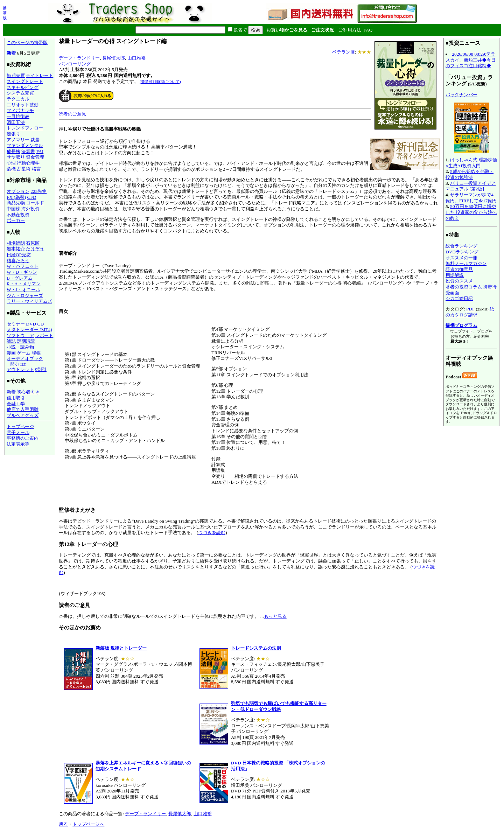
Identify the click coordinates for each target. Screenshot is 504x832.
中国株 (13, 209)
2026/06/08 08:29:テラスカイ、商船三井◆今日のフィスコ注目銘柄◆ (471, 60)
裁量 (35, 140)
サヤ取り (16, 157)
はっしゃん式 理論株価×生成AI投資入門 (471, 163)
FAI (40, 151)
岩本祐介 (16, 249)
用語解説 (455, 275)
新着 (11, 53)
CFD (32, 197)
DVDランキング (462, 252)
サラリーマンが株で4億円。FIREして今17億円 (471, 198)
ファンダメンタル (25, 145)
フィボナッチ (20, 110)
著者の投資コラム (464, 287)
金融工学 (16, 404)
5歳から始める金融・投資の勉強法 (470, 174)
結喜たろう (18, 261)
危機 (11, 169)
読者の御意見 (459, 269)
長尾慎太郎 (114, 58)
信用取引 (16, 398)
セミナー (16, 324)
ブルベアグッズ (23, 415)
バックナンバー (461, 95)
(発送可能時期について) (160, 82)
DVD (31, 324)
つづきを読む (212, 533)
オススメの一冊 (461, 258)
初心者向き (28, 392)
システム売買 (20, 93)
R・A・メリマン (24, 284)
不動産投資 (18, 215)
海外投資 (30, 209)
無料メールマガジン (466, 263)
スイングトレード (25, 81)
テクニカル (18, 99)
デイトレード (40, 75)
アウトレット (20, 369)
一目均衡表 (18, 116)
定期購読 (26, 341)
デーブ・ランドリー (79, 58)
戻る (63, 824)
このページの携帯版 (27, 43)
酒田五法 (16, 122)
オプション (18, 191)
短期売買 (16, 75)
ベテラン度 (344, 52)
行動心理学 (28, 163)
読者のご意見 (72, 114)
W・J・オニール (23, 290)
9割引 (41, 369)
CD (41, 324)
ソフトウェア (20, 335)
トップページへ (88, 824)
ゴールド (35, 203)
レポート (44, 335)
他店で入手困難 (23, 409)
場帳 (36, 353)
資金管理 (35, 157)
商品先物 (16, 203)
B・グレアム (20, 278)
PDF (470, 309)
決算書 (28, 151)
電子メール (18, 432)
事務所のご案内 (23, 438)
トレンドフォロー (25, 128)
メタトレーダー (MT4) (29, 330)
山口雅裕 (136, 58)
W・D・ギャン (22, 272)
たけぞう (35, 249)
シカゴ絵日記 (459, 298)
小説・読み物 (20, 347)
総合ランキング (461, 246)
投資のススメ (459, 281)
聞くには (18, 364)
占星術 (24, 169)
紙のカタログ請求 (470, 312)
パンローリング (75, 64)
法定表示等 (18, 444)
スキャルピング (23, 87)
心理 (11, 163)
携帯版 (5, 13)
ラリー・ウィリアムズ (29, 301)
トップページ (20, 427)
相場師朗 (16, 243)
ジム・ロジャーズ (25, 296)
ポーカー (16, 220)
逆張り (13, 134)
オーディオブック (25, 359)
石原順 (33, 243)
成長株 (13, 151)
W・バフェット (23, 266)
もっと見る (275, 616)
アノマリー (18, 140)
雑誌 (11, 341)
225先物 (38, 191)
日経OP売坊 (19, 255)
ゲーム (24, 353)
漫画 (11, 353)
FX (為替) (16, 197)
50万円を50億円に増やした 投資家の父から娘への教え (471, 212)
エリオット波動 (23, 105)
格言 (36, 169)
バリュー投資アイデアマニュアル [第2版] (471, 186)
